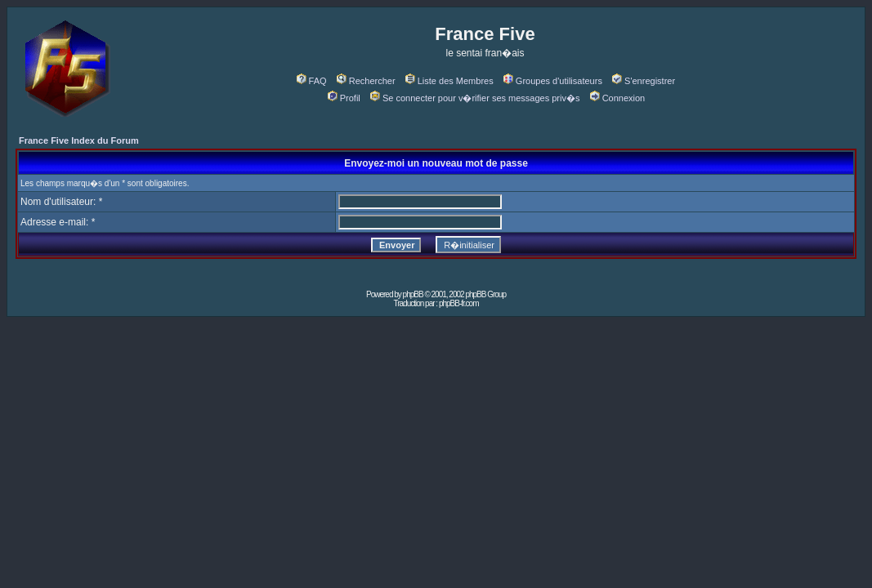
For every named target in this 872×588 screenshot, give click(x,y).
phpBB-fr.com (459, 303)
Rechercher (366, 81)
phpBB (413, 294)
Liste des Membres (449, 81)
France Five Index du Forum (79, 140)
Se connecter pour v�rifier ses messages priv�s (475, 98)
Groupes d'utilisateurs (553, 81)
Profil (344, 98)
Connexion (618, 98)
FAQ (312, 81)
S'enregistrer (644, 81)
